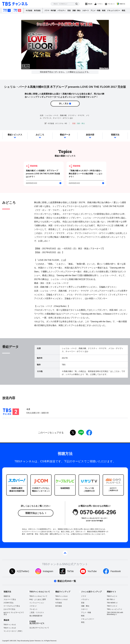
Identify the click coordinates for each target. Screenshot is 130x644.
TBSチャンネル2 (17, 10)
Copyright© (6, 641)
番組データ (65, 135)
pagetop (65, 553)
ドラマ (84, 596)
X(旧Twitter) (23, 571)
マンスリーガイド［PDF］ (13, 631)
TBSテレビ (111, 596)
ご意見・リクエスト (37, 612)
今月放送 (29, 10)
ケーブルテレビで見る (12, 606)
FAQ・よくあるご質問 (38, 599)
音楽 (69, 10)
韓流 (123, 10)
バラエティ (62, 10)
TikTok (70, 571)
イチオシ (100, 4)
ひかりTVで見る (10, 609)
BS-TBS (110, 599)
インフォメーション (37, 603)
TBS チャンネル (15, 4)
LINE (81, 433)
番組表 (90, 4)
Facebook (116, 571)
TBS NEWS (111, 603)
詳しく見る (64, 104)
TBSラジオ (111, 606)
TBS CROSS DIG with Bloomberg (115, 613)
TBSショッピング (113, 609)
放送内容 (90, 135)
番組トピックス (15, 135)
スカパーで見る (10, 599)
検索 (77, 4)
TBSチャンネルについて (38, 596)
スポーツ (86, 10)
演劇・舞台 (76, 10)
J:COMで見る (9, 603)
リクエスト (80, 72)
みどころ (40, 135)
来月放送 (37, 10)
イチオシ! (33, 606)
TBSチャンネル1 (7, 10)
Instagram (48, 571)
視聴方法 (122, 4)
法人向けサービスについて (39, 628)
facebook (89, 433)
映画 (104, 10)
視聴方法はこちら (35, 513)
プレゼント (111, 4)
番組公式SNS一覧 (67, 581)
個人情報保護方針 (36, 616)
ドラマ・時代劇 (50, 10)
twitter (73, 433)
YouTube (92, 571)
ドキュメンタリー (114, 10)
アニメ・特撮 (95, 10)
